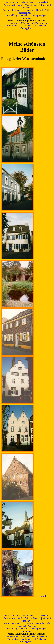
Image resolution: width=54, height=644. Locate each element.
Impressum (27, 18)
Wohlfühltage (13, 26)
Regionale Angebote (27, 13)
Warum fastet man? (13, 5)
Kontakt (24, 15)
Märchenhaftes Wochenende (34, 23)
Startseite (10, 2)
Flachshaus (28, 10)
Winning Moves (27, 28)
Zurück (43, 596)
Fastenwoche (12, 23)
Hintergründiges (39, 15)
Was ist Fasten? (32, 5)
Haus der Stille (43, 10)
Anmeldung (12, 15)
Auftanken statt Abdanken (34, 26)
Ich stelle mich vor (26, 2)
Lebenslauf (43, 2)
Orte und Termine (11, 10)
